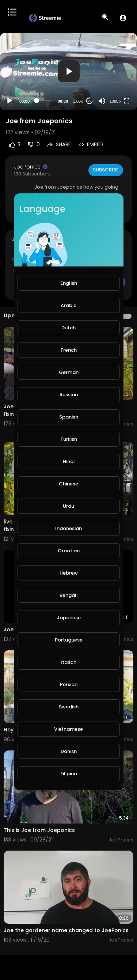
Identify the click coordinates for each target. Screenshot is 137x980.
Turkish (69, 439)
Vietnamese (68, 729)
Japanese (69, 618)
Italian (68, 662)
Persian (69, 684)
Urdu (68, 506)
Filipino (69, 774)
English (69, 283)
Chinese (68, 484)
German (69, 372)
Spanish (69, 417)
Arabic (68, 305)
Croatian (69, 551)
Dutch (68, 328)
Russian (69, 395)
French (69, 350)
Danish (69, 751)
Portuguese (69, 640)
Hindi (69, 461)
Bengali (68, 595)
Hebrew (69, 573)
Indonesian (68, 528)
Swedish (69, 707)
